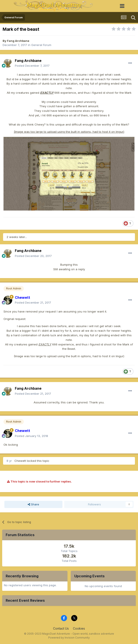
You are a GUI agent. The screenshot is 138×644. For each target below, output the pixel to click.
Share (33, 504)
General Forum (41, 45)
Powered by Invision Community (69, 638)
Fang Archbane (18, 41)
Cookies (79, 628)
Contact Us (61, 628)
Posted (32, 66)
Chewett (20, 461)
